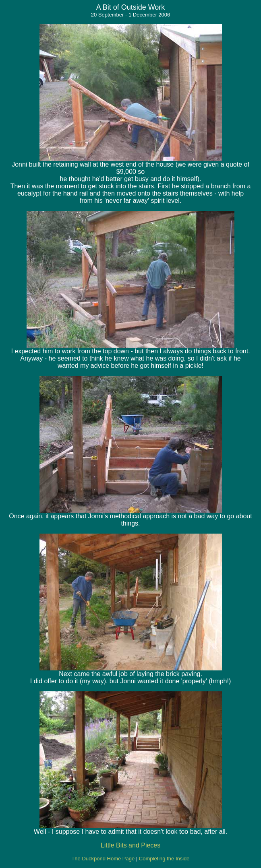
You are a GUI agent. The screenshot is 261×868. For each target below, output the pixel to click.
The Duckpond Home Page (103, 859)
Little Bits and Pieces (131, 845)
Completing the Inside (164, 859)
